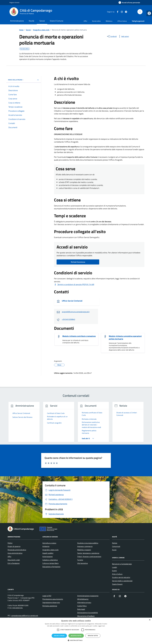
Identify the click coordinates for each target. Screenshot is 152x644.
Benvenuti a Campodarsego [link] (122, 564)
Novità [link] (31, 21)
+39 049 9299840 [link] (68, 319)
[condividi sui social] (112, 36)
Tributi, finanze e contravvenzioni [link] (89, 557)
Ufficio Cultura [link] (122, 21)
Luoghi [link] (115, 567)
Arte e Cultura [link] (117, 574)
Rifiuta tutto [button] (93, 636)
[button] (76, 640)
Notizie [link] (115, 543)
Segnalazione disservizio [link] (51, 602)
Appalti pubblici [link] (48, 553)
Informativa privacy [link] (84, 602)
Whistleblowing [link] (83, 599)
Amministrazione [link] (17, 21)
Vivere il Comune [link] (57, 21)
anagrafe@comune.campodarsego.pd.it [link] (76, 312)
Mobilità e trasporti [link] (84, 550)
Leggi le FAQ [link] (47, 596)
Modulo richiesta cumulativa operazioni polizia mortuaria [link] (125, 338)
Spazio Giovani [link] (117, 584)
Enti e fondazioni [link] (14, 563)
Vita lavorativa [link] (82, 563)
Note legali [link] (81, 609)
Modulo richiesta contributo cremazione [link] (79, 336)
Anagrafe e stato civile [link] (50, 550)
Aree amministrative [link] (15, 553)
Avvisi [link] (114, 550)
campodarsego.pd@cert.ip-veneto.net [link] (25, 616)
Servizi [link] (42, 21)
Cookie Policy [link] (82, 606)
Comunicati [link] (116, 546)
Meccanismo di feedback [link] (86, 616)
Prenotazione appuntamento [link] (53, 599)
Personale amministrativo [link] (17, 550)
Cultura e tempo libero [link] (50, 563)
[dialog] (76, 631)
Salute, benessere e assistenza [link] (88, 553)
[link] (149, 13)
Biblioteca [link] (109, 21)
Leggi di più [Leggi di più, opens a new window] (101, 626)
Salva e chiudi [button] (59, 636)
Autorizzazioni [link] (48, 557)
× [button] (150, 620)
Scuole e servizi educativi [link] (121, 577)
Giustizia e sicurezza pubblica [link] (88, 543)
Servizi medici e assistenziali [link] (122, 581)
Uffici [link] (85, 21)
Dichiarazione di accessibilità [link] (88, 613)
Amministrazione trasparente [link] (88, 596)
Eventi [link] (114, 571)
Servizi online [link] (96, 21)
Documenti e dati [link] (14, 560)
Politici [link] (10, 543)
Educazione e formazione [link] (51, 567)
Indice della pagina (16, 80)
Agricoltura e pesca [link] (49, 543)
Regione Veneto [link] (14, 2)
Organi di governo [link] (14, 546)
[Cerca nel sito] (140, 12)
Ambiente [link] (46, 546)
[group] (24, 423)
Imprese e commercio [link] (85, 546)
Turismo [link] (80, 560)
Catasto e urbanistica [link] (50, 560)
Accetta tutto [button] (76, 636)
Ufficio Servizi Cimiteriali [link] (72, 301)
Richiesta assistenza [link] (50, 606)
